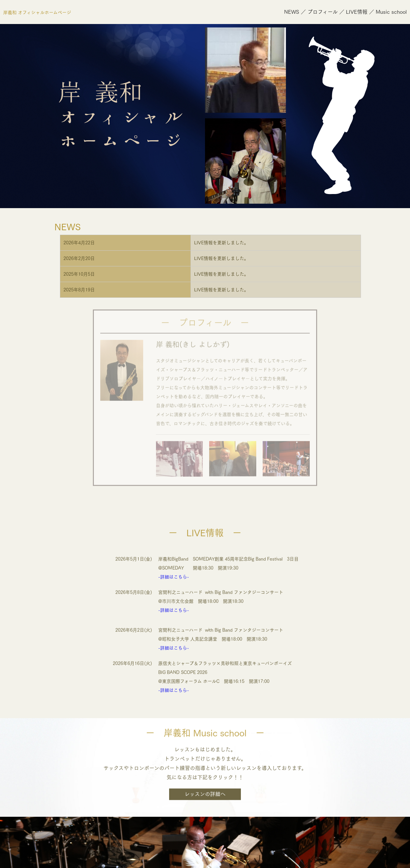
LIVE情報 (357, 12)
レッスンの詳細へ (205, 787)
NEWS (292, 12)
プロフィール (323, 12)
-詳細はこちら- (174, 570)
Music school (391, 12)
